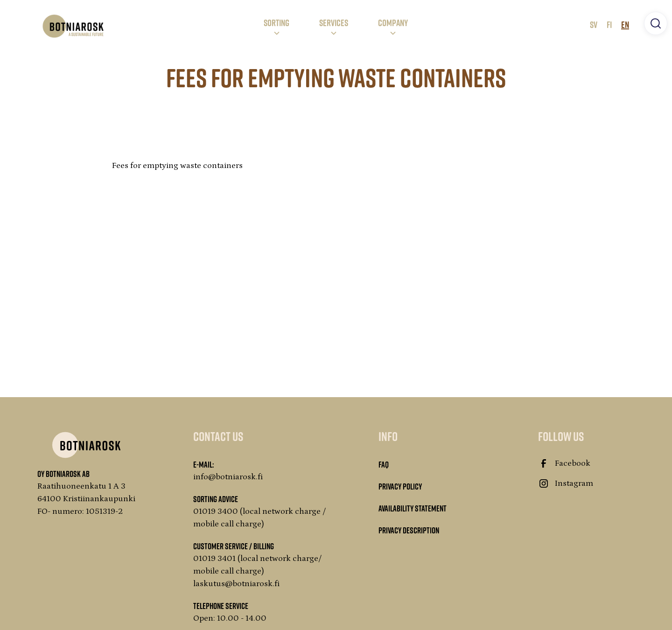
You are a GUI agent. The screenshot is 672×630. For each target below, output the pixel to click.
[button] (276, 26)
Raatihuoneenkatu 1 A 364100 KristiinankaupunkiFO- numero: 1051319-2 (86, 499)
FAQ (384, 464)
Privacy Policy (400, 486)
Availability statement (413, 508)
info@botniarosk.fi (228, 477)
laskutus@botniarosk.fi (237, 584)
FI (609, 24)
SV (594, 24)
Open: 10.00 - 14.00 (230, 618)
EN (625, 24)
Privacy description (409, 530)
